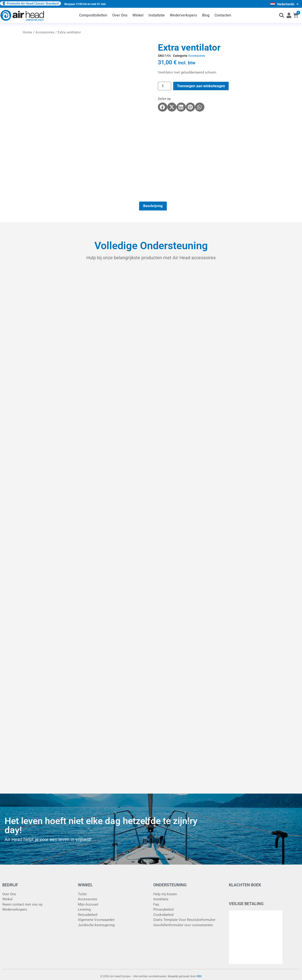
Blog (206, 15)
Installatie (157, 15)
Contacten (223, 15)
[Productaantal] (165, 86)
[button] (282, 15)
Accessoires (45, 32)
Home (27, 32)
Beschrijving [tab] (153, 206)
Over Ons (120, 15)
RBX (199, 976)
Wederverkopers (183, 15)
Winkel (138, 15)
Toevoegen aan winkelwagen (201, 86)
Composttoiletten (93, 15)
